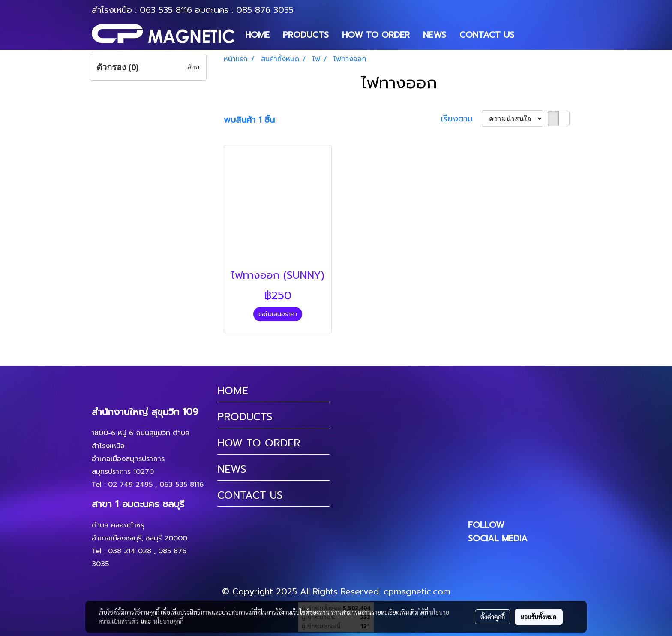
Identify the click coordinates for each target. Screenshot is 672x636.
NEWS (435, 35)
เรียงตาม (461, 118)
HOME (257, 35)
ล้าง (193, 67)
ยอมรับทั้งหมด (539, 617)
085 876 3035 (265, 10)
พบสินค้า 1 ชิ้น (249, 120)
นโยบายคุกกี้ (168, 621)
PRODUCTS (306, 35)
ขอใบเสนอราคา (278, 314)
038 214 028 (130, 551)
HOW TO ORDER (376, 35)
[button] (528, 35)
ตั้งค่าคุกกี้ (493, 617)
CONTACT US (487, 35)
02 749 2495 (130, 485)
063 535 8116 (166, 10)
